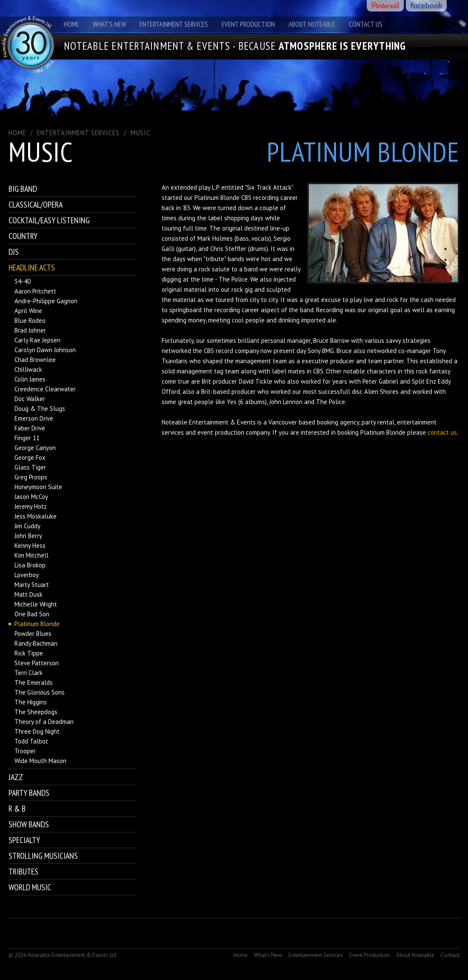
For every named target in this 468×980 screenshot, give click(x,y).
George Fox (30, 457)
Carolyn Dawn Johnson (45, 350)
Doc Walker (30, 399)
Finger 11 (27, 438)
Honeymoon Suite (38, 487)
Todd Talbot (31, 741)
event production (221, 432)
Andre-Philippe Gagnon (46, 301)
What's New (109, 24)
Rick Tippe (29, 653)
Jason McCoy (31, 497)
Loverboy (27, 575)
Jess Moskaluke (36, 516)
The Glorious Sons (40, 692)
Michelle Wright (36, 604)
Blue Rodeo (30, 320)
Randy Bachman (36, 643)
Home (71, 24)
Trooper (25, 751)
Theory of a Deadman (44, 722)
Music (140, 132)
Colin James (30, 379)
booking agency (338, 422)
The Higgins (31, 702)
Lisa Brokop (30, 565)
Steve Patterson (37, 663)
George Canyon (35, 448)
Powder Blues (33, 634)
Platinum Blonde (37, 624)
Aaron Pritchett (35, 291)
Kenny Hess (30, 546)
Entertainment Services (174, 24)
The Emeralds (34, 682)
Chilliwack (28, 369)
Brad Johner (30, 330)
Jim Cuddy (27, 526)
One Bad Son (32, 614)
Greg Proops (31, 477)
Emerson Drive (34, 418)
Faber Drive (30, 428)
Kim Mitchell (31, 555)
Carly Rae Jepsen (37, 340)
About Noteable (312, 24)
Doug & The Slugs (40, 409)
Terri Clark (29, 673)
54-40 (23, 281)
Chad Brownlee (35, 360)
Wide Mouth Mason (40, 761)
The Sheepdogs (36, 712)
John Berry (28, 536)
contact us (442, 432)
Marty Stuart (32, 585)
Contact (450, 955)
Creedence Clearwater (45, 389)
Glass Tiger (30, 467)
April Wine (28, 311)
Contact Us (366, 24)
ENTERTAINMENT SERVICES (78, 132)
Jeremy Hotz (31, 506)
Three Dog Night (37, 731)
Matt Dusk (29, 594)
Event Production (248, 24)
